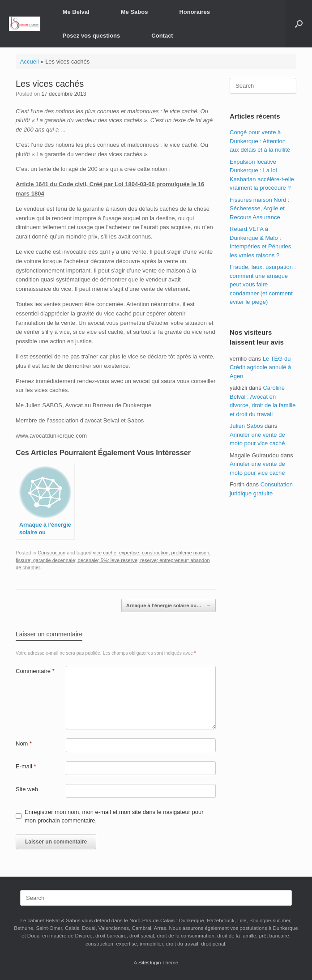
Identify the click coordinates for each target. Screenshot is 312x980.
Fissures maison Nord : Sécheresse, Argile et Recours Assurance (260, 209)
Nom (24, 744)
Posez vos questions (92, 36)
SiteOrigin (150, 963)
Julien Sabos (246, 426)
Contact (162, 36)
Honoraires (194, 12)
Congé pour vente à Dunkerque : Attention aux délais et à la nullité (260, 141)
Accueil (30, 62)
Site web (27, 789)
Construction (51, 553)
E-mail (26, 766)
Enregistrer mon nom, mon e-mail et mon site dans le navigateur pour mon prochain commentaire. (114, 816)
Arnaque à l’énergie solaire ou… (169, 606)
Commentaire (35, 671)
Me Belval (76, 12)
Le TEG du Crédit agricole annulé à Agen (260, 367)
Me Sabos (135, 12)
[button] (299, 24)
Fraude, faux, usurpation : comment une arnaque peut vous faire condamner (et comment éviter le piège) (263, 284)
